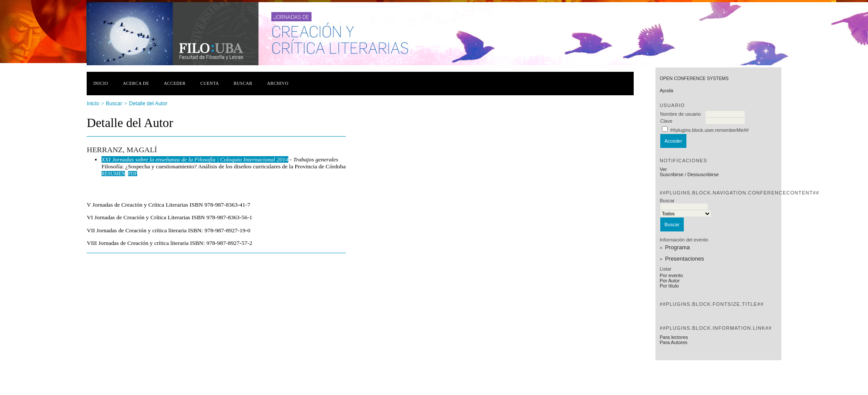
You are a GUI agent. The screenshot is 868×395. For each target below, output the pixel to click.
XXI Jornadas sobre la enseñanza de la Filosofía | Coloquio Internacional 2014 (195, 159)
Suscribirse (672, 174)
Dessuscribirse (703, 174)
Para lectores (674, 337)
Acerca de (136, 83)
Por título (669, 286)
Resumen (113, 174)
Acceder (175, 83)
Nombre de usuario (681, 114)
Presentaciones (685, 259)
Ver (664, 169)
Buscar (243, 83)
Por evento (671, 275)
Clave (666, 121)
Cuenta (210, 83)
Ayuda (667, 90)
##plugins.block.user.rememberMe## (709, 130)
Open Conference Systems (694, 79)
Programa (677, 247)
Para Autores (674, 342)
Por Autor (670, 281)
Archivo (278, 83)
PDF (133, 174)
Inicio (101, 83)
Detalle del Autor (148, 104)
